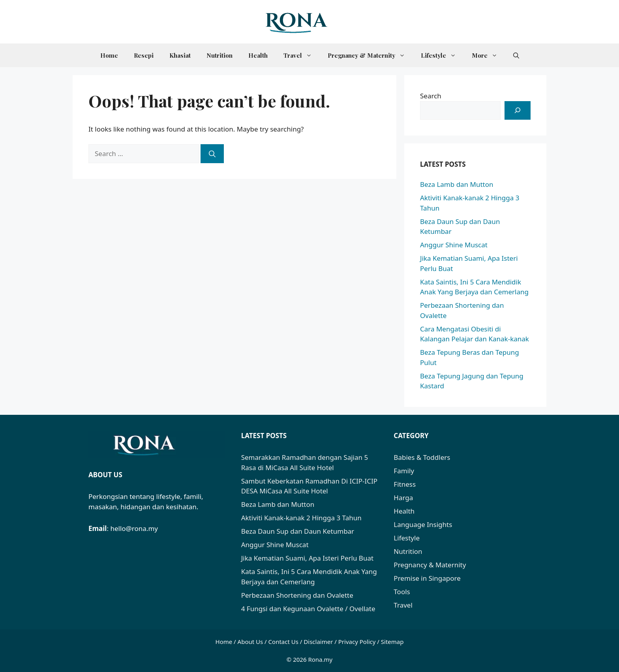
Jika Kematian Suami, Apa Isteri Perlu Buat (307, 558)
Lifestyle (442, 55)
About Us (250, 642)
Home (109, 55)
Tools (402, 592)
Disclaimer (318, 642)
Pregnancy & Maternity (370, 55)
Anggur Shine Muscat (454, 245)
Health (258, 55)
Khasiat (180, 55)
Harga (403, 498)
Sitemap (392, 642)
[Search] (212, 154)
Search (431, 96)
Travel (302, 55)
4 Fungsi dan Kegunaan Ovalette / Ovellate (308, 609)
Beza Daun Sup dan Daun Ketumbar (298, 531)
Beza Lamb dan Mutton (457, 184)
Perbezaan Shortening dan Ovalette (297, 595)
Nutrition (219, 55)
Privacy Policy (357, 642)
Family (404, 471)
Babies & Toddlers (422, 457)
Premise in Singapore (427, 578)
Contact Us (283, 642)
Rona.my (320, 659)
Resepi (144, 55)
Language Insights (423, 524)
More (489, 55)
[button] (516, 55)
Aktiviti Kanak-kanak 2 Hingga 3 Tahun (301, 518)
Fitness (405, 484)
